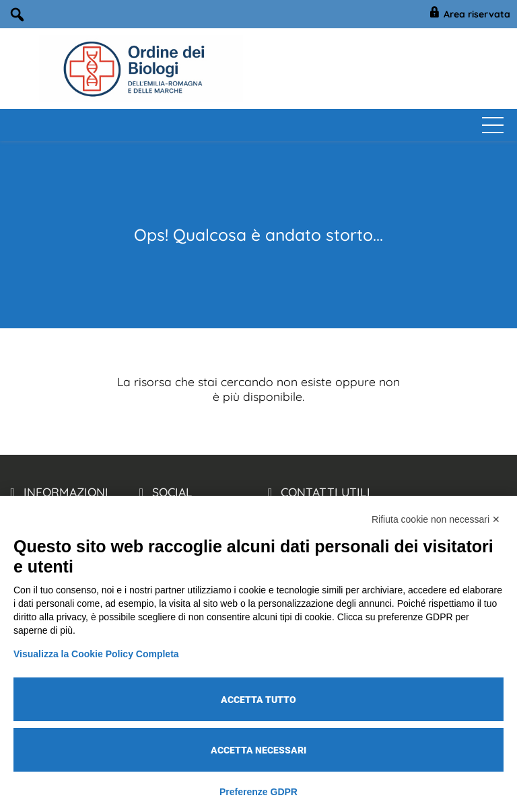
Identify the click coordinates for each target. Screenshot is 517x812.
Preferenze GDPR (258, 792)
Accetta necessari (258, 750)
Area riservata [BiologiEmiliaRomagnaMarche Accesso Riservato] (469, 14)
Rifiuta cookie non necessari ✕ (436, 519)
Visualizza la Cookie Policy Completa (96, 654)
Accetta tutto (258, 700)
